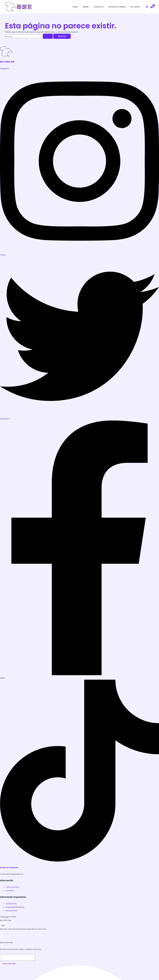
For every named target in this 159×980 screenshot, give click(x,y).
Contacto (98, 7)
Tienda (86, 7)
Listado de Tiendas (117, 7)
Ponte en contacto (10, 867)
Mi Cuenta (135, 7)
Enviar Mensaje (8, 963)
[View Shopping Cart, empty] (149, 7)
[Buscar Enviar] (48, 36)
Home (75, 7)
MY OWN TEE (8, 62)
